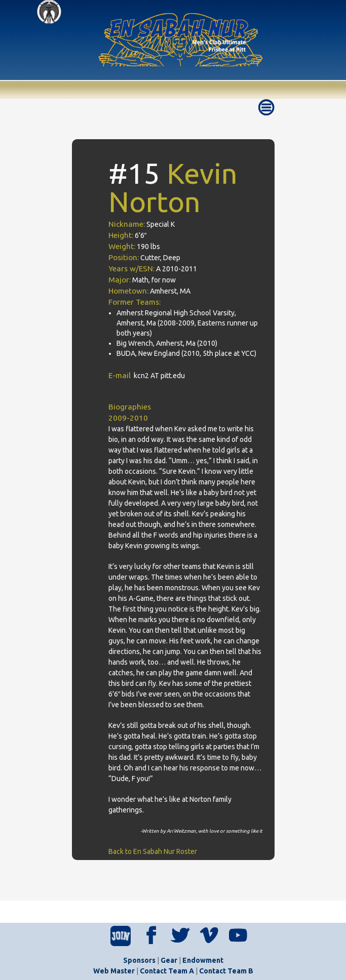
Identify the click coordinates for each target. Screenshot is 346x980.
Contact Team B (226, 971)
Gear (169, 960)
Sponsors (139, 960)
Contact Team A (167, 971)
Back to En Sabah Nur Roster (153, 851)
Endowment (203, 960)
